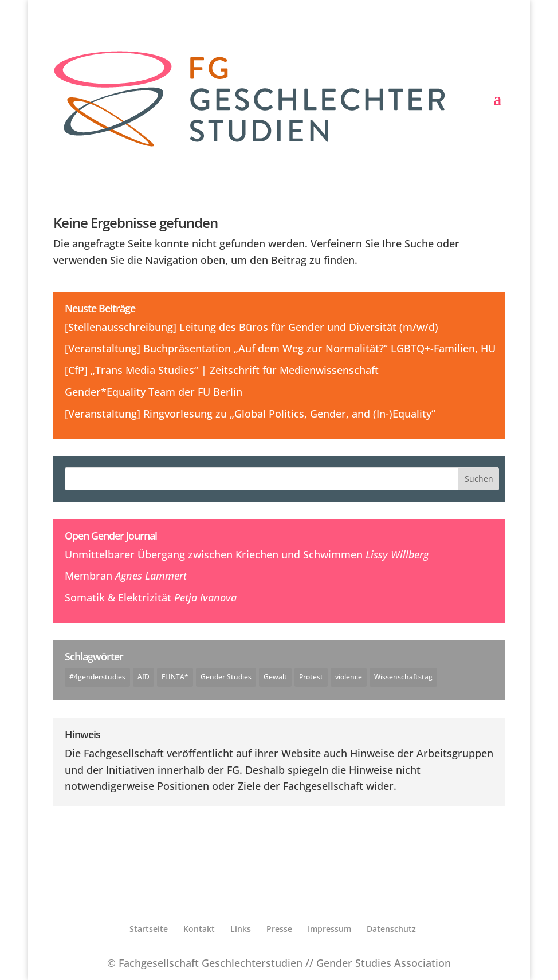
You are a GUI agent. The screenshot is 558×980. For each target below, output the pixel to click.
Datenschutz (391, 929)
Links (241, 929)
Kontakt (199, 929)
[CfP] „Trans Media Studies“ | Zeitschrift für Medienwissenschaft (222, 370)
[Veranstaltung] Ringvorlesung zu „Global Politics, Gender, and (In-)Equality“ (250, 414)
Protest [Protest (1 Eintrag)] (311, 677)
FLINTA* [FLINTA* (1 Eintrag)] (175, 677)
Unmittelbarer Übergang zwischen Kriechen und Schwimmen (214, 554)
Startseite (149, 929)
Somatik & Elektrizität (118, 597)
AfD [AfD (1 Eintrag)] (144, 677)
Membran (89, 576)
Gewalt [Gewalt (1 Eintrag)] (275, 677)
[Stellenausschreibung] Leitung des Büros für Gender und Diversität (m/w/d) (252, 327)
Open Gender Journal (111, 536)
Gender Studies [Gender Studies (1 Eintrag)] (226, 677)
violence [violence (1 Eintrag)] (349, 677)
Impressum (329, 929)
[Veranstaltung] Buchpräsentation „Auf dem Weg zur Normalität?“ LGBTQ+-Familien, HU (280, 348)
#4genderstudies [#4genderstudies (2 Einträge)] (97, 677)
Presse (279, 929)
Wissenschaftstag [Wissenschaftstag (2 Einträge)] (403, 677)
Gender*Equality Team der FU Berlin (154, 392)
